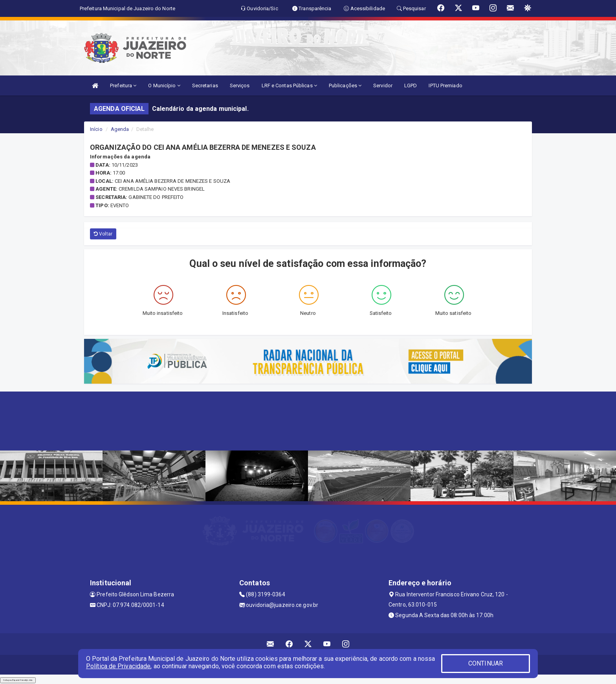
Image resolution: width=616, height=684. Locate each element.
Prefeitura (123, 85)
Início (96, 129)
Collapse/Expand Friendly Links (18, 680)
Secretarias (205, 85)
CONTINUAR (486, 663)
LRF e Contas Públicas (289, 85)
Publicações (345, 85)
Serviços (240, 85)
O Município (164, 85)
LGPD (411, 85)
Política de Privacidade (118, 666)
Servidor (383, 85)
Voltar (103, 234)
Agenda (120, 129)
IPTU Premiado (445, 85)
